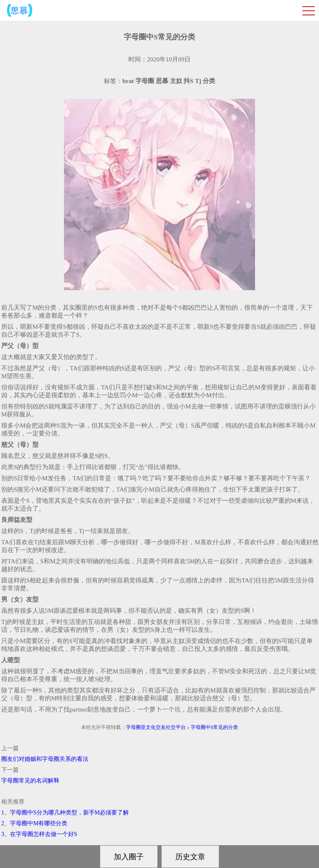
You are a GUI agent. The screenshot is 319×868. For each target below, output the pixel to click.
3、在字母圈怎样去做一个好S (39, 834)
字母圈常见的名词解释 (30, 781)
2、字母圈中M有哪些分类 (34, 823)
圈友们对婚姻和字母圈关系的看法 (45, 759)
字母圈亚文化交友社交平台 (156, 727)
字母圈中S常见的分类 (215, 727)
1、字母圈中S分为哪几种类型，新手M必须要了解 (65, 813)
